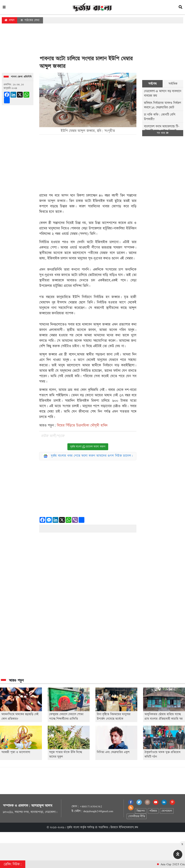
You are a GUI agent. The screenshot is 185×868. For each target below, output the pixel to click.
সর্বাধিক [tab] (173, 84)
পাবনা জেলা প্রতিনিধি (21, 77)
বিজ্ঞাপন (141, 811)
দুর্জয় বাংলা (73, 827)
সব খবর (163, 133)
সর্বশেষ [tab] (152, 84)
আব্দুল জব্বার (57, 201)
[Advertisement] (92, 40)
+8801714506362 (91, 806)
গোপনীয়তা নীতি (137, 816)
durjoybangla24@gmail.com (98, 811)
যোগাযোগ (167, 811)
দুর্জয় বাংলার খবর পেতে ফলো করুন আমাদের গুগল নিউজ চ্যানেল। (92, 456)
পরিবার (153, 811)
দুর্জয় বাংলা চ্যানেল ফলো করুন (88, 447)
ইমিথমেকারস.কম (129, 827)
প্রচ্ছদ (9, 20)
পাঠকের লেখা (30, 20)
